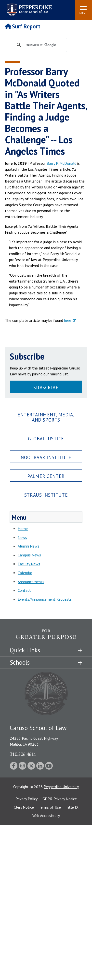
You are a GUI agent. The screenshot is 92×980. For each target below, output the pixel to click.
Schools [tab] (20, 662)
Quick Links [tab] (25, 650)
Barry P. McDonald (61, 163)
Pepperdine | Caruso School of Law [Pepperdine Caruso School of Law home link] (29, 7)
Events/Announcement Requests (45, 599)
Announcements (31, 582)
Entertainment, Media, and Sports (46, 417)
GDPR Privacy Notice (60, 799)
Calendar (25, 573)
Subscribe (46, 387)
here (68, 320)
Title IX (72, 807)
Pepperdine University (61, 787)
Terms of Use (50, 807)
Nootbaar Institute (46, 457)
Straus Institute (46, 495)
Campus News (29, 555)
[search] (44, 45)
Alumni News (28, 546)
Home (23, 529)
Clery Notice (24, 807)
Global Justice (46, 439)
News (22, 537)
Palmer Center (46, 476)
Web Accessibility (46, 816)
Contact (24, 590)
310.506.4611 (23, 754)
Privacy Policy (26, 799)
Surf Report (23, 26)
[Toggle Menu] (83, 10)
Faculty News (29, 564)
